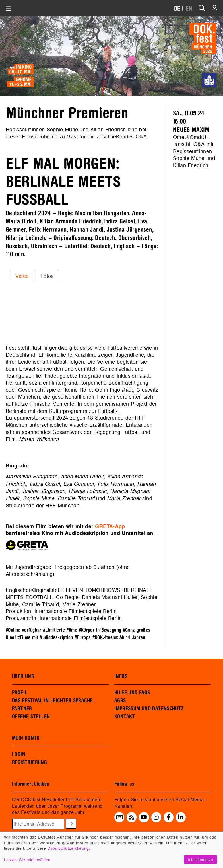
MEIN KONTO (26, 738)
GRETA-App (110, 526)
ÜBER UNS (23, 676)
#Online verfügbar (23, 630)
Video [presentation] (22, 276)
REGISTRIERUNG (29, 762)
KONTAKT (125, 717)
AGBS (120, 701)
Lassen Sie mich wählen (27, 860)
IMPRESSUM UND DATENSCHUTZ (149, 709)
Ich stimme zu (201, 860)
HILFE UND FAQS (132, 693)
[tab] (22, 276)
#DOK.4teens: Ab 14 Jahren (119, 638)
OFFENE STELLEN (31, 717)
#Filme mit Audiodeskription (45, 638)
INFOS (121, 676)
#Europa (83, 638)
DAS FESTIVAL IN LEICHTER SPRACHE (52, 701)
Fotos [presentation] (47, 276)
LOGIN (19, 754)
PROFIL (20, 693)
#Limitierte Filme (60, 630)
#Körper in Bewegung (100, 630)
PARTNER (22, 709)
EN (189, 9)
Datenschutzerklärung (68, 848)
